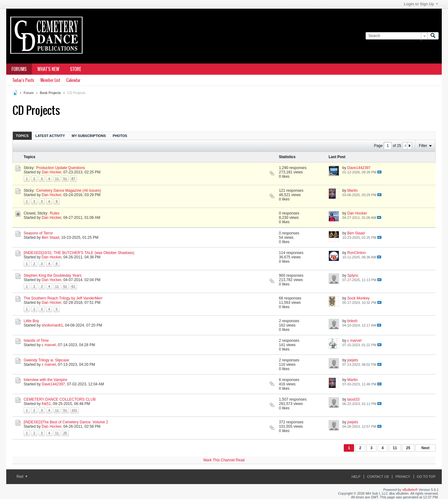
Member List (50, 80)
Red (22, 477)
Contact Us (378, 477)
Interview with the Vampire (45, 380)
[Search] (397, 36)
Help (356, 477)
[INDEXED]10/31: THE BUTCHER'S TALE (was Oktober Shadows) (79, 253)
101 (74, 410)
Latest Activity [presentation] (50, 136)
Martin (352, 191)
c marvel (49, 345)
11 (57, 179)
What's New (48, 69)
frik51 (46, 404)
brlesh (352, 321)
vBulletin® (410, 490)
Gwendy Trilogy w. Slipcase (46, 360)
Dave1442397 (359, 168)
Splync (353, 275)
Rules (55, 213)
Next (425, 448)
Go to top (426, 477)
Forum (29, 93)
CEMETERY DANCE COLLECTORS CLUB (60, 399)
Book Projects (50, 93)
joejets (353, 360)
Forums (19, 69)
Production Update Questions (61, 168)
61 (73, 286)
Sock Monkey (358, 298)
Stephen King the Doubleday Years (53, 275)
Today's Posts (23, 80)
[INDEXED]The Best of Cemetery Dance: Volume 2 (66, 422)
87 (73, 179)
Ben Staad (50, 238)
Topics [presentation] (22, 136)
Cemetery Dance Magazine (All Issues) (68, 191)
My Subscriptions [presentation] (89, 136)
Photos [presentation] (120, 136)
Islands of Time (36, 341)
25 (65, 433)
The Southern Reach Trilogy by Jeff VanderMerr (63, 298)
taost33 (353, 399)
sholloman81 (52, 325)
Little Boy (31, 321)
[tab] (22, 136)
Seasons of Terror (38, 233)
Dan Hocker (51, 172)
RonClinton (356, 253)
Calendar (73, 80)
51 (65, 179)
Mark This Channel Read (224, 460)
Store (76, 69)
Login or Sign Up (421, 4)
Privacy (403, 477)
